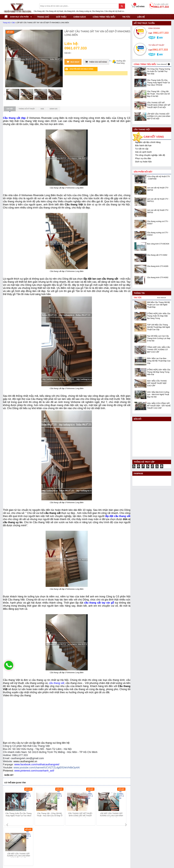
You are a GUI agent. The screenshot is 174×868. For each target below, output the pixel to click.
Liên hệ (141, 17)
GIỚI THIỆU (61, 17)
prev (8, 807)
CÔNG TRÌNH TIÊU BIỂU (104, 17)
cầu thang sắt (57, 683)
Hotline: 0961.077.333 (12, 846)
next (126, 807)
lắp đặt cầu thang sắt (118, 516)
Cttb (13, 23)
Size (42, 109)
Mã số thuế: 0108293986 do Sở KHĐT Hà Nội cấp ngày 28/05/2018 (33, 839)
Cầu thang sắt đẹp (14, 118)
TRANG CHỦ (43, 17)
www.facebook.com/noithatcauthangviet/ (37, 764)
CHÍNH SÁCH (80, 17)
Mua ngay (73, 62)
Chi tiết (10, 110)
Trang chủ (6, 23)
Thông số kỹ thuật (27, 109)
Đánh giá (53, 109)
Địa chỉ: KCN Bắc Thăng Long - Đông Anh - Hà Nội (25, 842)
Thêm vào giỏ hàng (96, 62)
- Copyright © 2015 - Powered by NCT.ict (146, 860)
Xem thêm (161, 64)
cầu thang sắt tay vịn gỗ (99, 603)
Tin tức (126, 17)
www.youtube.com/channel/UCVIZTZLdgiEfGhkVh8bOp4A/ (47, 768)
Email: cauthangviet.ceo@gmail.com (19, 849)
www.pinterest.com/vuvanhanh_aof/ (34, 771)
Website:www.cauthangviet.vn (16, 853)
